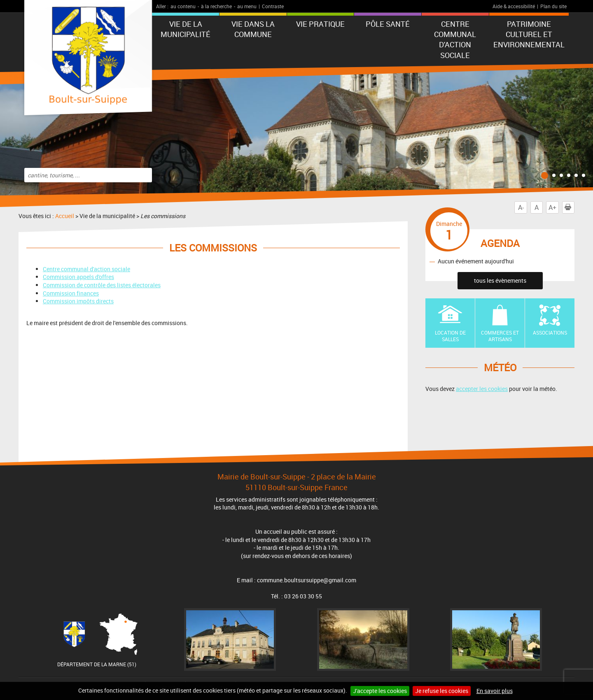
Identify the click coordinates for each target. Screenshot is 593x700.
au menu (247, 6)
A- (521, 207)
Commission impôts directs (78, 301)
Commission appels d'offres (78, 277)
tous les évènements (500, 280)
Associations (550, 333)
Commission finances (71, 293)
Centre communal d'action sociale (455, 40)
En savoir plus (495, 691)
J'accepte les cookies (380, 691)
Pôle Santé (388, 24)
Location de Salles (450, 336)
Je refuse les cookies (442, 691)
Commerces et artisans (500, 336)
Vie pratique (320, 24)
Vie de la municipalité (186, 29)
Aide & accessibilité (514, 6)
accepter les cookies (482, 389)
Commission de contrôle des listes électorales (102, 285)
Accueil (65, 216)
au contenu (183, 6)
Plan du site (553, 6)
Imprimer (570, 207)
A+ (552, 207)
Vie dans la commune (253, 29)
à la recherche (216, 6)
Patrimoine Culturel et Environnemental (529, 34)
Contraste (273, 6)
